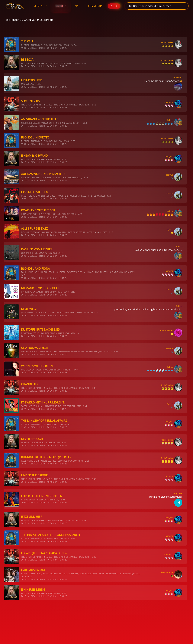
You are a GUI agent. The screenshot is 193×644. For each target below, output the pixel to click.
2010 (23, 295)
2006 (23, 503)
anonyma (169, 102)
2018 (23, 107)
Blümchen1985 (166, 330)
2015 (23, 235)
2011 (23, 126)
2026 (23, 66)
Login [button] (114, 6)
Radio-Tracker (167, 42)
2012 (23, 354)
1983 (23, 48)
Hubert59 (178, 78)
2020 (23, 217)
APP (77, 6)
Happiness (177, 493)
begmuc (169, 175)
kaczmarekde (167, 572)
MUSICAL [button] (40, 6)
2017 (23, 579)
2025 (23, 87)
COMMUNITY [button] (97, 6)
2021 (23, 180)
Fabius (170, 120)
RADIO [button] (61, 6)
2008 (23, 256)
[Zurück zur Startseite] (15, 6)
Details (42, 48)
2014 (23, 315)
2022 (23, 409)
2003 (23, 199)
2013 (23, 372)
